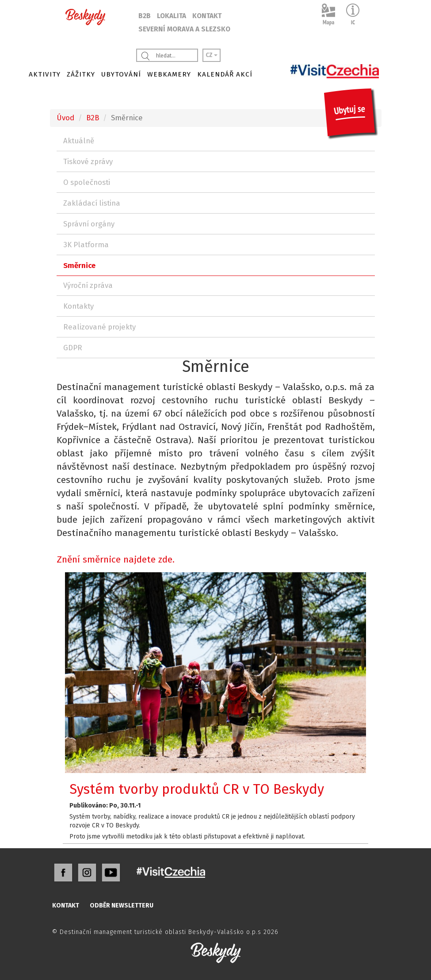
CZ (212, 55)
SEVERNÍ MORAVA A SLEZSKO (184, 29)
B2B (145, 16)
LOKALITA (172, 16)
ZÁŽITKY (81, 74)
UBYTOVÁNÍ (121, 74)
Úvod (65, 118)
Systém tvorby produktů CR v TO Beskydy (197, 789)
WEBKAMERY (169, 74)
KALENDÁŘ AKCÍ (225, 74)
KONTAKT (207, 16)
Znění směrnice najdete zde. (116, 559)
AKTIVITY (45, 74)
